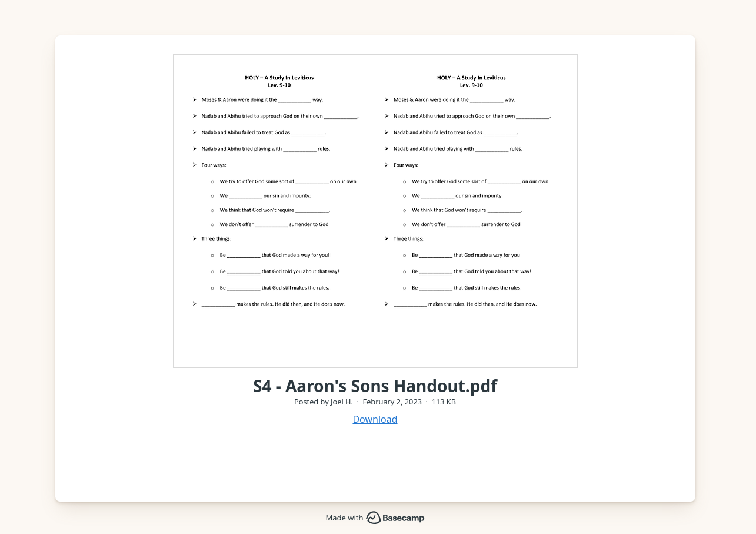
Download (375, 419)
